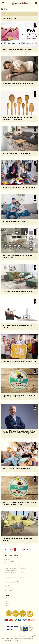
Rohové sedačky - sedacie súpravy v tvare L (15, 573)
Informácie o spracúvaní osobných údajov (14, 566)
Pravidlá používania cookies (11, 570)
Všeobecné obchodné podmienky (12, 564)
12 (33, 550)
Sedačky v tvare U (9, 575)
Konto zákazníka (8, 586)
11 (30, 550)
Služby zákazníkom (9, 606)
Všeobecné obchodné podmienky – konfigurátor (15, 568)
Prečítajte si (7, 559)
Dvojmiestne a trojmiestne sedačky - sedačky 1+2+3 (17, 577)
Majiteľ (6, 601)
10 (27, 550)
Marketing (7, 604)
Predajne (6, 599)
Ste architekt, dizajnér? (10, 562)
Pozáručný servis (8, 588)
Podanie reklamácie (9, 590)
